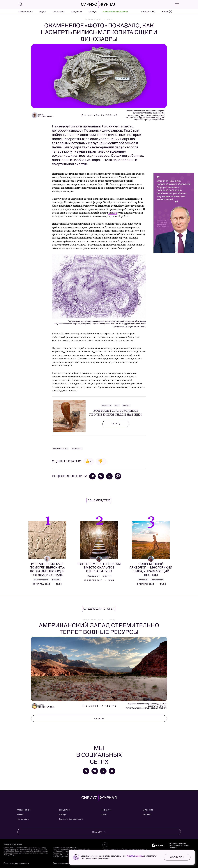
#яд (117, 405)
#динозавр (77, 449)
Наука (43, 12)
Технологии (58, 12)
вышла (113, 213)
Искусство (76, 12)
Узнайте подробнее (135, 856)
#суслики (106, 405)
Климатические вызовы (115, 12)
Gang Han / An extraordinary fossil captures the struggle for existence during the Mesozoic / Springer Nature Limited (145, 118)
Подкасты (106, 810)
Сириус (93, 12)
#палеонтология (60, 449)
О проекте (148, 810)
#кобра (126, 405)
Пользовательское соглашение (65, 863)
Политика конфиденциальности (16, 863)
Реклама (147, 814)
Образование (26, 12)
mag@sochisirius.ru (60, 855)
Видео (104, 814)
